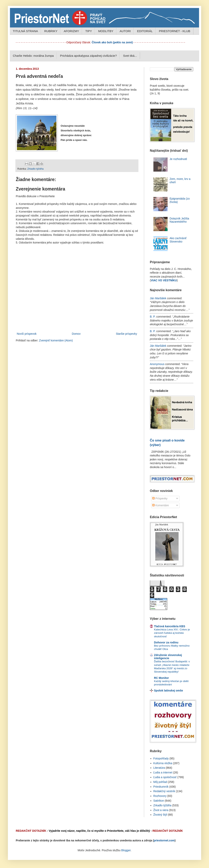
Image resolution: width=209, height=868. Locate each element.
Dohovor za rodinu (166, 642)
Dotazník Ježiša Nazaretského (179, 220)
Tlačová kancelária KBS (170, 626)
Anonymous (157, 364)
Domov (76, 334)
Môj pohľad (160, 782)
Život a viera (161, 810)
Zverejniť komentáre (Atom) (56, 340)
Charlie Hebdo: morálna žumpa (33, 56)
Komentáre (160, 505)
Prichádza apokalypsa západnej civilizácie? (89, 56)
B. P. (153, 317)
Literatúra (159, 768)
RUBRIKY (51, 31)
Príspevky (160, 498)
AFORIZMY (71, 31)
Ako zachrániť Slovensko (178, 240)
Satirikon (159, 801)
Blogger (126, 850)
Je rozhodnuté (178, 159)
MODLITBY (106, 31)
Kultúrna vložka (163, 763)
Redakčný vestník (164, 791)
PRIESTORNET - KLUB (175, 31)
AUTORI (125, 31)
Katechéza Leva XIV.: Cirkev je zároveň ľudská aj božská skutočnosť (172, 633)
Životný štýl (160, 815)
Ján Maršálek (158, 298)
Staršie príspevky (126, 334)
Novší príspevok (27, 334)
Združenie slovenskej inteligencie (168, 657)
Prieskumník (161, 787)
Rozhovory (160, 796)
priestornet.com (164, 840)
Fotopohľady (161, 758)
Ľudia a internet (163, 772)
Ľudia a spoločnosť (165, 777)
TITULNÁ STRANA (25, 31)
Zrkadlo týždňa (35, 169)
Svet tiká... (130, 56)
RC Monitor (161, 678)
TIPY (89, 31)
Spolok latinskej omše (168, 690)
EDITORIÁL (145, 31)
